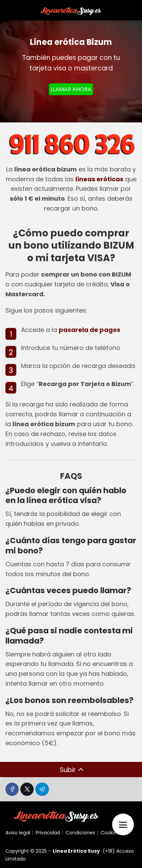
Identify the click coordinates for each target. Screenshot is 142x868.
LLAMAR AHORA (71, 89)
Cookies (110, 833)
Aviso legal (18, 833)
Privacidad (48, 833)
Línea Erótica (70, 851)
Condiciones (80, 833)
